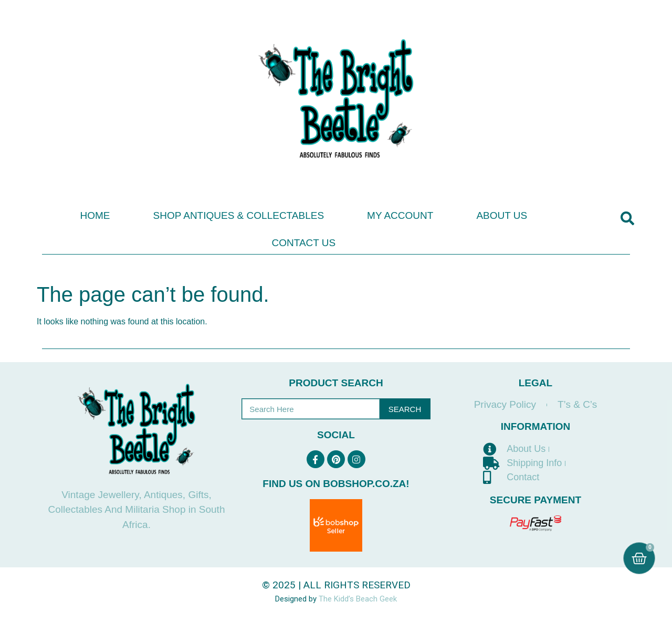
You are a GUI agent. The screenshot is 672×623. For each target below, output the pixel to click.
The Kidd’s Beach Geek (358, 599)
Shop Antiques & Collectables (238, 215)
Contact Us (303, 243)
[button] (627, 219)
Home (95, 215)
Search (405, 409)
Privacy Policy (505, 404)
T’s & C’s (577, 404)
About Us (502, 215)
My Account (400, 215)
